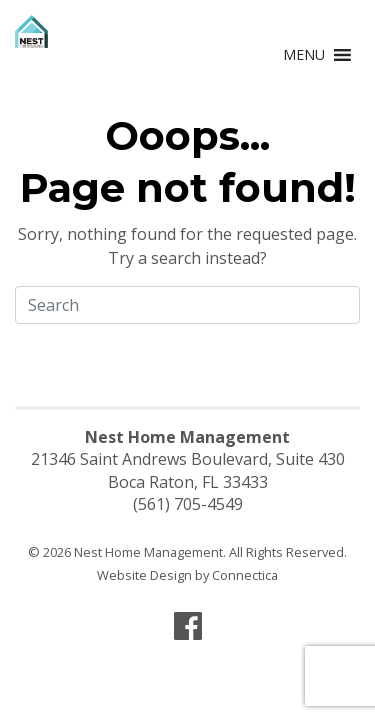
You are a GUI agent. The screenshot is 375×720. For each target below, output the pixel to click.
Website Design (144, 575)
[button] (304, 55)
